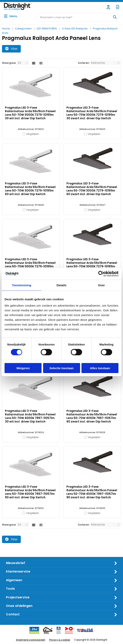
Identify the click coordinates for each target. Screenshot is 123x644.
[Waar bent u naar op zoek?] (115, 17)
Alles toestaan (100, 368)
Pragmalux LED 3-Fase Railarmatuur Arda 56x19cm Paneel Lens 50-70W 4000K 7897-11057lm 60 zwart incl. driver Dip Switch (92, 416)
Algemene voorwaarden (31, 640)
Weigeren (23, 368)
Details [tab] (61, 285)
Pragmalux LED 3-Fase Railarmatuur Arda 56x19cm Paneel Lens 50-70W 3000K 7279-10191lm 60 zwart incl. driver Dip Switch (92, 189)
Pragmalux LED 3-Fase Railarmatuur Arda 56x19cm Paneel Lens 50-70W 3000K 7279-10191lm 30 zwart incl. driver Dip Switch (92, 113)
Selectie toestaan (62, 368)
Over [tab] (102, 285)
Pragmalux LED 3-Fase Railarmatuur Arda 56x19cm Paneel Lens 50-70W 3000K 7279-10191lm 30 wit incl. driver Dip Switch (30, 113)
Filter (11, 49)
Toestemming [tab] (22, 285)
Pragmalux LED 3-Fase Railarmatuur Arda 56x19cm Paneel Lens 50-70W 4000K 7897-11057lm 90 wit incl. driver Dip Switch (30, 492)
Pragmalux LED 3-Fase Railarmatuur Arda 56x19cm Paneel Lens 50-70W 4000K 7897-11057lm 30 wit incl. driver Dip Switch (30, 416)
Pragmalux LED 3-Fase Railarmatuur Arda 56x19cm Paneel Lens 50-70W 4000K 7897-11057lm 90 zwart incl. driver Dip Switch (92, 492)
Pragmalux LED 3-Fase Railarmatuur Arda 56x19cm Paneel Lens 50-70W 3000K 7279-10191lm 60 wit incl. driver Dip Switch (30, 189)
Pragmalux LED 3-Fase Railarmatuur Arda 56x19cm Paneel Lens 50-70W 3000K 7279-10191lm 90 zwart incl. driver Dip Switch (92, 265)
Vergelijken (33, 134)
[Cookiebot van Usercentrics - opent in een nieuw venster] (101, 274)
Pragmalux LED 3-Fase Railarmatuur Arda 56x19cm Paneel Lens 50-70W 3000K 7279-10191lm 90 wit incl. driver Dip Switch (30, 265)
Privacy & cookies (60, 640)
